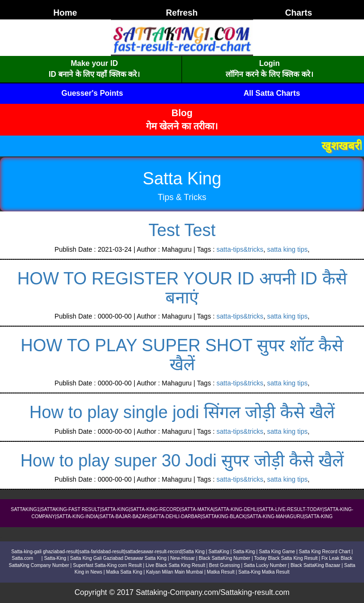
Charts (298, 13)
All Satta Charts (272, 93)
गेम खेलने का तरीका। (182, 126)
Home (65, 13)
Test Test (182, 230)
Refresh (182, 13)
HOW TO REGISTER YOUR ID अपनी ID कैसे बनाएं (182, 288)
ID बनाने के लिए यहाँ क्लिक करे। (95, 74)
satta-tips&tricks (240, 249)
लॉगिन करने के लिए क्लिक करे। (269, 74)
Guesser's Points (92, 93)
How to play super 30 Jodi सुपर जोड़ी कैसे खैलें (182, 461)
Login (270, 63)
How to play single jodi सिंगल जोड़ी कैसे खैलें (182, 412)
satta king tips (287, 249)
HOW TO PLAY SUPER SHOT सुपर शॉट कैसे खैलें (182, 355)
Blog (182, 113)
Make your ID (94, 63)
